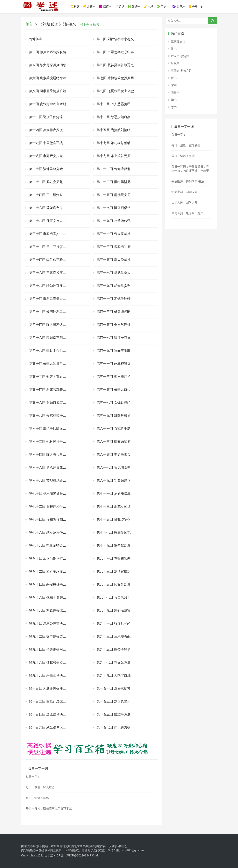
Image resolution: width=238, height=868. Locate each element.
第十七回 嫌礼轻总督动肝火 (117, 143)
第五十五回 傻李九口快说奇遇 (118, 390)
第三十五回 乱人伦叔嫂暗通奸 (118, 260)
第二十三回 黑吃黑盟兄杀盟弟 (118, 182)
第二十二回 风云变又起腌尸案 (51, 182)
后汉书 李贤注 (180, 56)
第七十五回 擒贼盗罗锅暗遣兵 (118, 520)
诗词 (121, 6)
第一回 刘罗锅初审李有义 (115, 39)
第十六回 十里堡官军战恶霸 (49, 143)
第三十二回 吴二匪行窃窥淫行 (51, 247)
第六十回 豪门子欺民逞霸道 (49, 429)
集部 (29, 24)
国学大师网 (28, 846)
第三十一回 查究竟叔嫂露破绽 (118, 234)
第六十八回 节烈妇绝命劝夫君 (51, 481)
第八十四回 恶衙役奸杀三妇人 (51, 584)
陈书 (174, 107)
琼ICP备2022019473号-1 (82, 855)
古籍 (89, 6)
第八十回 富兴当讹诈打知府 (49, 559)
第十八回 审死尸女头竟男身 (49, 156)
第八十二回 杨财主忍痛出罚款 (51, 571)
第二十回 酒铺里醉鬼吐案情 (49, 169)
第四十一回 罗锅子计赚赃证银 (118, 299)
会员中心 (198, 6)
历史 (163, 6)
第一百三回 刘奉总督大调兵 (117, 701)
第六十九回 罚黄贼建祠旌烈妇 (118, 481)
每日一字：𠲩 (179, 135)
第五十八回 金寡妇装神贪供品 (51, 416)
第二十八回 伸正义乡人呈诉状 (51, 221)
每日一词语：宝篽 (183, 156)
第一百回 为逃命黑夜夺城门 (49, 688)
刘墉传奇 (36, 39)
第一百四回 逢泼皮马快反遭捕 (51, 714)
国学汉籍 (192, 192)
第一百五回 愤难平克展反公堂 (118, 714)
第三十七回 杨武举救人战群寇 (118, 273)
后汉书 (175, 63)
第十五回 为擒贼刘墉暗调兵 (117, 130)
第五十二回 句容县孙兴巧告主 (51, 377)
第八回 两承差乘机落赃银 (48, 91)
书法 (150, 6)
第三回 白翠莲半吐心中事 (115, 52)
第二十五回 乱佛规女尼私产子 (118, 195)
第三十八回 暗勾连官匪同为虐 (51, 286)
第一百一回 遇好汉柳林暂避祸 (118, 688)
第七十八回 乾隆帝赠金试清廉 (51, 546)
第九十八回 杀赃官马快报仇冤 (51, 675)
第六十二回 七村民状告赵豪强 (51, 442)
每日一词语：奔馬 (37, 798)
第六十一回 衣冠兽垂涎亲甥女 (118, 429)
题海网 (190, 213)
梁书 (174, 100)
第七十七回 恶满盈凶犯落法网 (118, 533)
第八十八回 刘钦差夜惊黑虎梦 (51, 610)
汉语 (134, 6)
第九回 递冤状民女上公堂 (115, 91)
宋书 (174, 85)
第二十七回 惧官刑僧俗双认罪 (118, 208)
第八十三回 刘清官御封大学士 (118, 571)
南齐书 (175, 93)
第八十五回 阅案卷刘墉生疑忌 (118, 584)
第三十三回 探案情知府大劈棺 (118, 247)
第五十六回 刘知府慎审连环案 (51, 403)
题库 (200, 213)
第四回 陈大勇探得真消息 (48, 65)
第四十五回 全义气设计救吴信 (118, 325)
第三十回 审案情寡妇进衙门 (49, 234)
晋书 (174, 78)
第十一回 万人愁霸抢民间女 (117, 104)
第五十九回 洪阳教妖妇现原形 (118, 416)
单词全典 (177, 213)
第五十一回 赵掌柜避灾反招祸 (118, 364)
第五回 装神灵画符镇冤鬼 (115, 65)
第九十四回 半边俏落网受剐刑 (51, 649)
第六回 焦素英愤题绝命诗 (48, 78)
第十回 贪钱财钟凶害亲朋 (48, 104)
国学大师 (177, 202)
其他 (179, 6)
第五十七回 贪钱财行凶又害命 (118, 403)
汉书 (174, 49)
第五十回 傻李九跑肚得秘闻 (49, 364)
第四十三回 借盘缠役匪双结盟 (118, 312)
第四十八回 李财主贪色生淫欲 (51, 351)
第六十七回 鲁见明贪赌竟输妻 (118, 468)
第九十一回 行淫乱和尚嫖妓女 (118, 623)
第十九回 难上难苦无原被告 (117, 156)
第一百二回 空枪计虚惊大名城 (51, 701)
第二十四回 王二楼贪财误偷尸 (51, 195)
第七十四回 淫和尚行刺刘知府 (51, 520)
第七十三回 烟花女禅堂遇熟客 (118, 507)
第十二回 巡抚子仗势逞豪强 (49, 117)
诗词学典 (192, 181)
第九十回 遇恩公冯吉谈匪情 (49, 623)
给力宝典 (177, 192)
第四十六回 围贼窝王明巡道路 (51, 338)
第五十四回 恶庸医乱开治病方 (51, 390)
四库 (106, 6)
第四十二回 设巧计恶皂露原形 (51, 312)
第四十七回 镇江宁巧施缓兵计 (118, 338)
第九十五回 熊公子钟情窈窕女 (118, 649)
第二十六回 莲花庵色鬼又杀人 (51, 208)
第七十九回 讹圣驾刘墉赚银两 (118, 546)
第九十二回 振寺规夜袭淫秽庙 (51, 636)
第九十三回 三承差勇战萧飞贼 (118, 636)
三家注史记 (178, 41)
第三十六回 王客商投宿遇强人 (51, 273)
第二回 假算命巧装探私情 (48, 52)
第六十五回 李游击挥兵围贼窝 (118, 455)
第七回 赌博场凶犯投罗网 (115, 78)
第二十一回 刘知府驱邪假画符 (118, 169)
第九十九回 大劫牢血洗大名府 (118, 675)
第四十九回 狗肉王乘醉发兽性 (118, 351)
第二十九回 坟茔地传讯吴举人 (118, 221)
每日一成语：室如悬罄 (186, 145)
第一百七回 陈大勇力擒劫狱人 (118, 727)
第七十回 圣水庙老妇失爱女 (49, 494)
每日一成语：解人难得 (40, 787)
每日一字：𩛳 (33, 777)
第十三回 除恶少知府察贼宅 (117, 117)
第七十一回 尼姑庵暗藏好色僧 (118, 494)
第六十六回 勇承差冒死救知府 (51, 468)
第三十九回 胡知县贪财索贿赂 (118, 286)
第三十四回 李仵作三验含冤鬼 (51, 260)
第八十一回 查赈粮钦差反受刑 (118, 559)
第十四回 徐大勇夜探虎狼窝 (49, 130)
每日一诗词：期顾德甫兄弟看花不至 (49, 808)
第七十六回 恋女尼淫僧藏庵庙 (51, 533)
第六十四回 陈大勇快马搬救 (49, 455)
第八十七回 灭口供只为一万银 (118, 597)
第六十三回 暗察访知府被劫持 (118, 442)
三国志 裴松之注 (181, 71)
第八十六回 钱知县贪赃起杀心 (51, 597)
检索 (77, 6)
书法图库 (177, 181)
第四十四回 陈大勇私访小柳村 (51, 325)
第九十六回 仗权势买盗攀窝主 (51, 662)
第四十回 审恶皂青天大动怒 (49, 299)
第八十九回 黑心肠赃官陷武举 (118, 610)
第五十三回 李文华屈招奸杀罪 (118, 377)
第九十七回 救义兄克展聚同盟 (118, 662)
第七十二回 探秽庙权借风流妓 (51, 507)
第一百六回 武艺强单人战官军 (51, 727)
